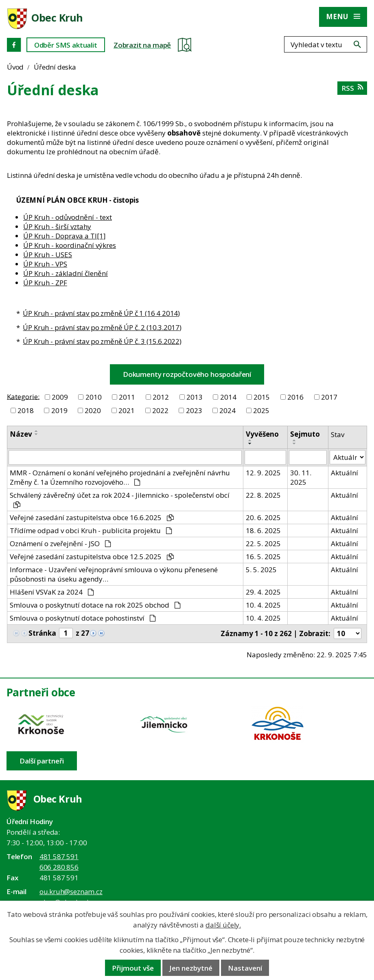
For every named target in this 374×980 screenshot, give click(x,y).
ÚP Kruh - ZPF (45, 283)
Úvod (15, 67)
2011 (127, 397)
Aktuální (344, 473)
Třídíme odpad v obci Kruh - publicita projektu (91, 530)
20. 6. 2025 (263, 517)
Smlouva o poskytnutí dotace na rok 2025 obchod (95, 605)
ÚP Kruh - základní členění (66, 273)
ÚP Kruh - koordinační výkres (70, 245)
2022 (160, 410)
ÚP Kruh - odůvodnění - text (68, 217)
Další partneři (42, 761)
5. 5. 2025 (261, 570)
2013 (195, 397)
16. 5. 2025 (263, 557)
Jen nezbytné (191, 968)
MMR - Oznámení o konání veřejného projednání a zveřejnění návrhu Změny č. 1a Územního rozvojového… (120, 477)
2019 (59, 410)
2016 (295, 397)
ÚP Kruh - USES (48, 255)
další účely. (223, 925)
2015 (262, 397)
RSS (352, 88)
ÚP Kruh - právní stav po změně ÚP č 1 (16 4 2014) (101, 313)
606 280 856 (59, 867)
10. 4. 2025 (263, 605)
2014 (228, 397)
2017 (329, 397)
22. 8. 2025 (263, 495)
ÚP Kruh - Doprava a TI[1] (65, 236)
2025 (261, 410)
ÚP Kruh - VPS (45, 264)
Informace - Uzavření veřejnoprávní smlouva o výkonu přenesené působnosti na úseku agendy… (114, 574)
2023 (194, 410)
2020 (93, 410)
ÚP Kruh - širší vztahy (57, 226)
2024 (227, 410)
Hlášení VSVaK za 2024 (52, 592)
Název (21, 434)
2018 (26, 410)
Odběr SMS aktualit (66, 45)
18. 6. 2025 (263, 530)
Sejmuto (305, 434)
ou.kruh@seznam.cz (71, 891)
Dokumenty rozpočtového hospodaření (187, 374)
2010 (94, 397)
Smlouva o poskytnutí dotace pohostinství (83, 618)
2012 (161, 397)
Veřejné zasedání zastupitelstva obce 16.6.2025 (92, 517)
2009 (60, 397)
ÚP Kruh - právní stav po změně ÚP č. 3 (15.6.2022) (102, 341)
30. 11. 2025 (301, 477)
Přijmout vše (133, 968)
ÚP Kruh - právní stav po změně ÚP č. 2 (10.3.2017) (102, 327)
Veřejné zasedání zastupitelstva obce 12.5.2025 (92, 557)
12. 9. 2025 (263, 473)
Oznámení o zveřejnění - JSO (60, 544)
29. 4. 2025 (263, 592)
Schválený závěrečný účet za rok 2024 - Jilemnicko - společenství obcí (120, 499)
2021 (127, 410)
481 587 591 (59, 856)
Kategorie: (23, 396)
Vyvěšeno (262, 434)
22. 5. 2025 (263, 544)
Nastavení (245, 968)
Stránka (42, 633)
